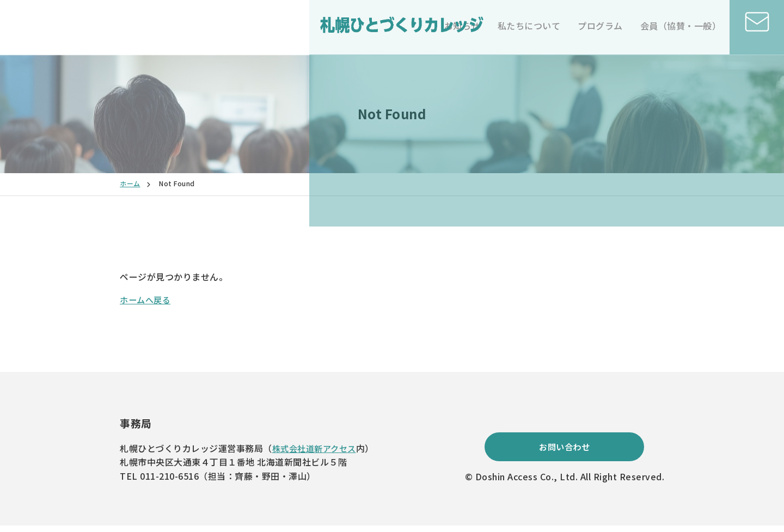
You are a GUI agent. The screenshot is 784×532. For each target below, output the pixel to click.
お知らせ (462, 26)
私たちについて (529, 26)
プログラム (600, 26)
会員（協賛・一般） (681, 26)
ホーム (130, 183)
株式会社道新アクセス (317, 448)
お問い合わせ (564, 452)
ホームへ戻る (147, 299)
